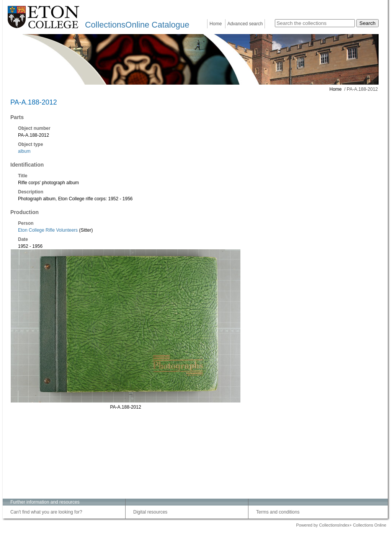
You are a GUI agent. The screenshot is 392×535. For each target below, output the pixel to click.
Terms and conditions (278, 512)
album (24, 151)
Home (216, 24)
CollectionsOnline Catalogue (137, 25)
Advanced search (245, 24)
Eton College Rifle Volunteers (48, 230)
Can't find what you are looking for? (46, 512)
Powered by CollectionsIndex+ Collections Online (341, 525)
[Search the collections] (315, 23)
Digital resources (150, 512)
